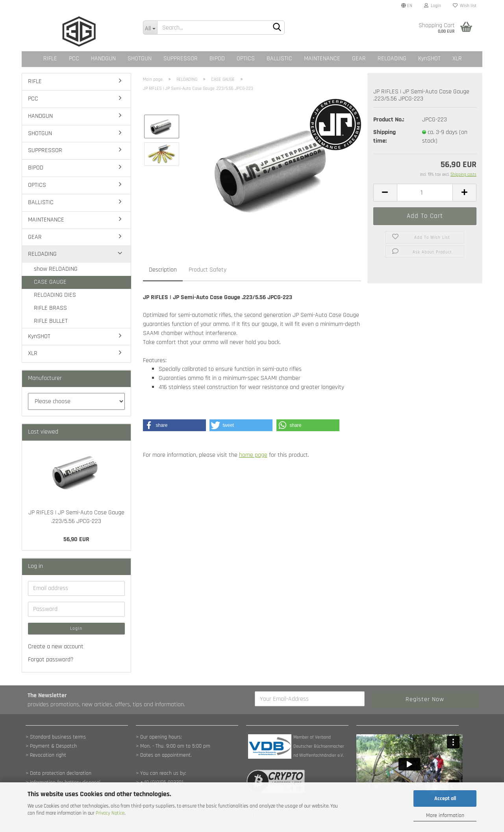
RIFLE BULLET (51, 321)
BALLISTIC (279, 59)
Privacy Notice (110, 813)
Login (433, 6)
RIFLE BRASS (50, 308)
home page (253, 455)
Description (163, 270)
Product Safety (208, 270)
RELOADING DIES (55, 295)
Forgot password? (51, 660)
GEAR (359, 59)
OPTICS (246, 59)
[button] (174, 425)
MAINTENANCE (322, 59)
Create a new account (56, 647)
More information (445, 815)
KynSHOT (429, 59)
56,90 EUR (76, 539)
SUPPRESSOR (181, 59)
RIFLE (50, 59)
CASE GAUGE (50, 282)
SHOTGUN (140, 59)
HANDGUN (103, 59)
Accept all (445, 798)
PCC (74, 59)
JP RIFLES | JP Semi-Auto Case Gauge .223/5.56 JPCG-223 (76, 517)
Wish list (465, 6)
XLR (457, 59)
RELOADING (392, 59)
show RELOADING (56, 269)
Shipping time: (384, 137)
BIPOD (217, 59)
